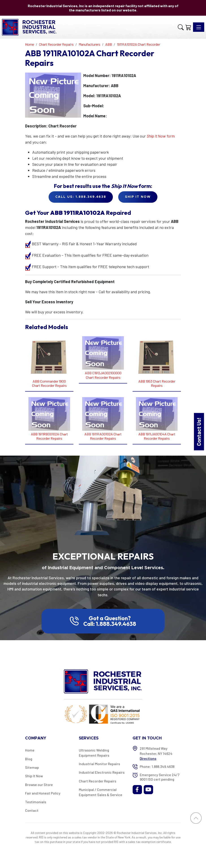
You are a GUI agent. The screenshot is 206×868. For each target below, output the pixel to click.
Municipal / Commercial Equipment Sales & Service (101, 792)
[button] (181, 27)
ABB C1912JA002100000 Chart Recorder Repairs (103, 375)
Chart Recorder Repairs (98, 781)
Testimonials (36, 802)
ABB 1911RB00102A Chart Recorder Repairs (49, 436)
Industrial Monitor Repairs (99, 764)
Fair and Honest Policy (43, 793)
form (161, 136)
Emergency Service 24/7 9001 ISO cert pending (160, 777)
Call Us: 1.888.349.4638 (81, 197)
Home (30, 750)
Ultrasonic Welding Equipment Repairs (94, 753)
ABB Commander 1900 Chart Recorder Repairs (49, 383)
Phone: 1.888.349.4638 (157, 766)
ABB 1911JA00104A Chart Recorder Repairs (157, 436)
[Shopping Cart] (188, 27)
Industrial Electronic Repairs (102, 772)
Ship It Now (34, 776)
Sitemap (32, 767)
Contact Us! (199, 432)
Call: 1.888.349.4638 (110, 624)
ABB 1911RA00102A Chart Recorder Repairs (103, 436)
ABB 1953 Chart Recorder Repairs (157, 383)
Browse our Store (39, 785)
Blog (29, 759)
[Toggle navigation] (199, 27)
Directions (148, 758)
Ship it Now (138, 197)
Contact (32, 810)
